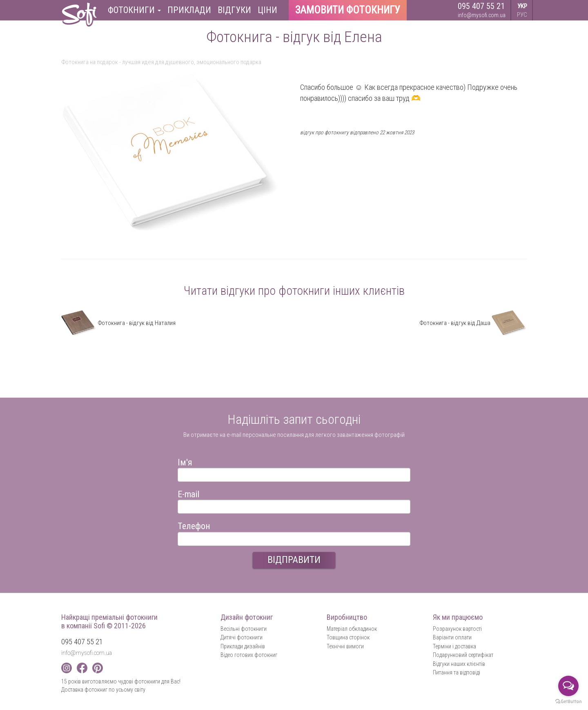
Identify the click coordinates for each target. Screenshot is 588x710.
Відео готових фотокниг (249, 655)
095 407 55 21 (481, 6)
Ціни (267, 10)
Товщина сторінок (348, 637)
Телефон (194, 525)
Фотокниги (134, 10)
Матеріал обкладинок (352, 629)
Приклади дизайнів (243, 646)
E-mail (188, 493)
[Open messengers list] (568, 686)
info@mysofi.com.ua (482, 15)
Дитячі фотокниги (242, 637)
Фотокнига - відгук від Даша (473, 323)
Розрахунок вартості (457, 629)
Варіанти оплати (452, 637)
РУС (522, 15)
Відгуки (234, 10)
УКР (522, 6)
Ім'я (185, 461)
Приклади (189, 10)
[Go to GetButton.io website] (568, 702)
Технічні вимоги (345, 646)
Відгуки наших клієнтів (459, 664)
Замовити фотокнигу (348, 10)
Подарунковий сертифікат (463, 655)
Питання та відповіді (457, 672)
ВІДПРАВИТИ (294, 560)
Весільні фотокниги (244, 629)
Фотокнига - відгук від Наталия (118, 323)
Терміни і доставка (454, 646)
